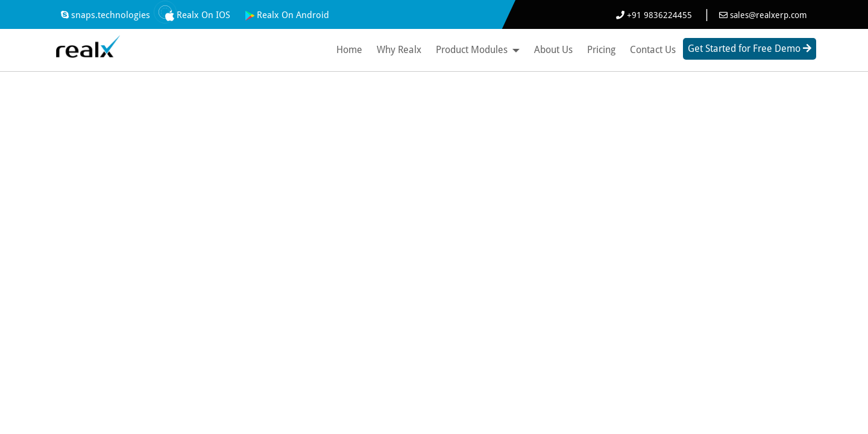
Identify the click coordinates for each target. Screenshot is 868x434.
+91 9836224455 (655, 15)
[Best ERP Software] (88, 44)
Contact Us (653, 50)
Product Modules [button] (478, 50)
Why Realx (399, 50)
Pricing (601, 50)
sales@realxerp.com (763, 15)
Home (349, 50)
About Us (553, 50)
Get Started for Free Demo (750, 49)
